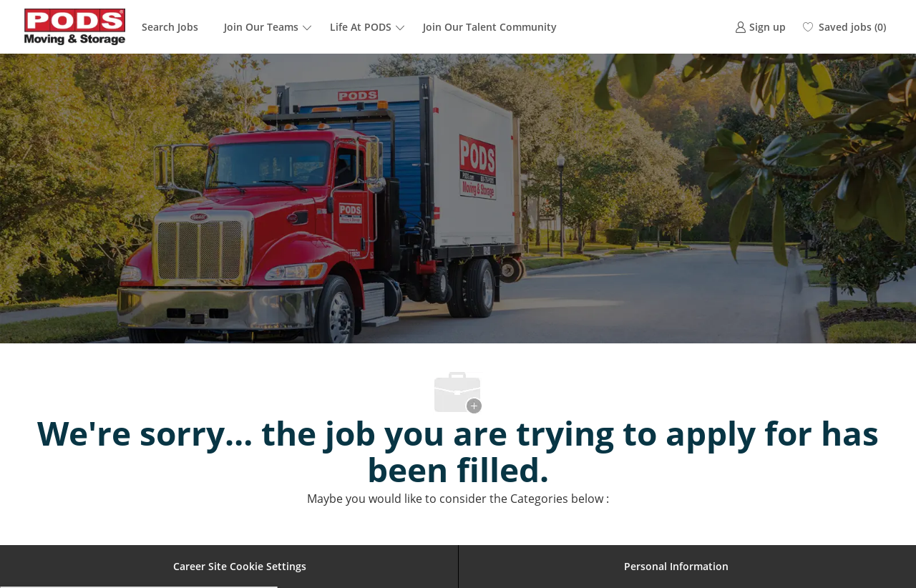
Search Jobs (170, 27)
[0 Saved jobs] (844, 27)
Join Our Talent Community (490, 27)
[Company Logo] (75, 27)
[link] (760, 27)
